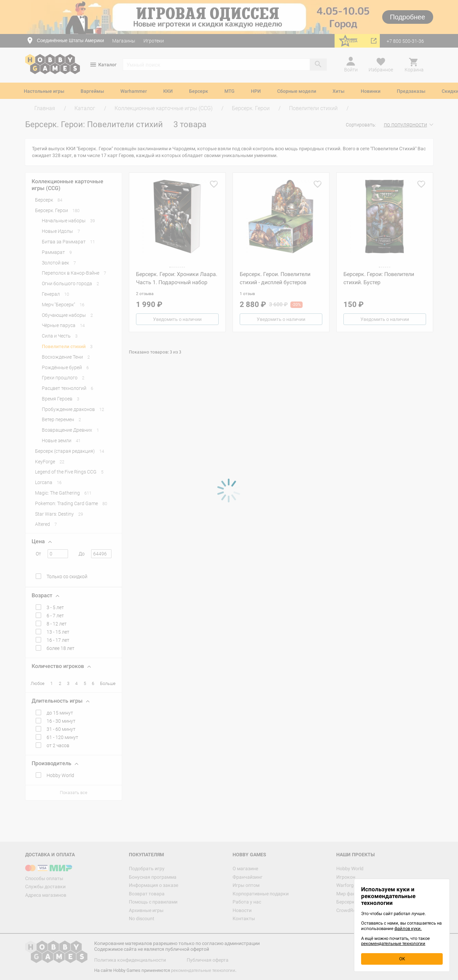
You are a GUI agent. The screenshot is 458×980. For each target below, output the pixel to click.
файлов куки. (408, 929)
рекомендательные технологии (393, 943)
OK (402, 959)
